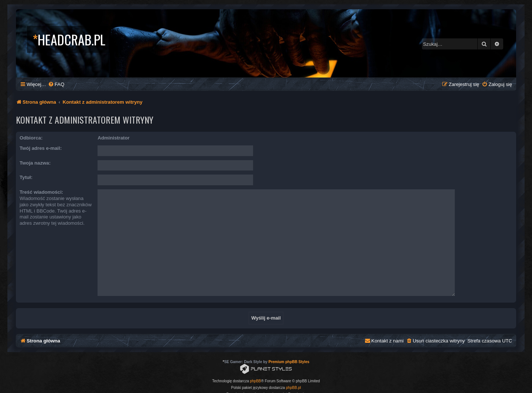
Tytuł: (26, 177)
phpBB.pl (294, 373)
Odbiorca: (31, 138)
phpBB (256, 367)
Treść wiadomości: (41, 192)
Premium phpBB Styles (289, 347)
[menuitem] (56, 84)
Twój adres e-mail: (41, 148)
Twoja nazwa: (35, 163)
